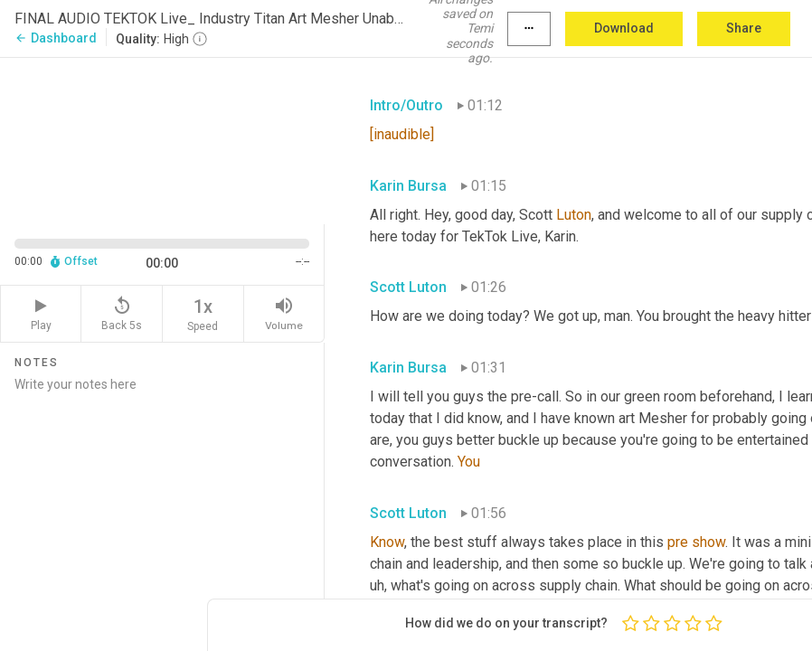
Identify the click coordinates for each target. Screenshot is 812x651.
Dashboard (56, 38)
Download (624, 28)
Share (744, 28)
